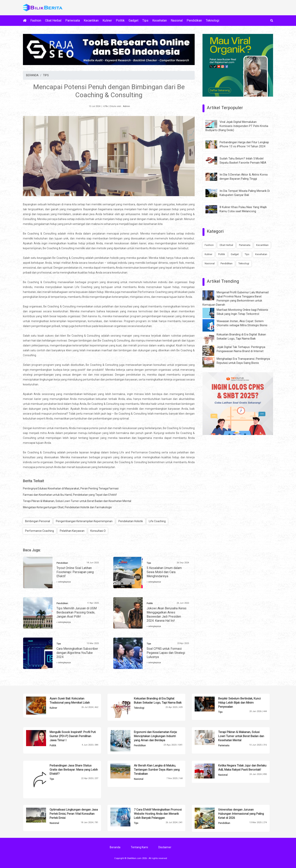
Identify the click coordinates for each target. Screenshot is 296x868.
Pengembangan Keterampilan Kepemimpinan (84, 521)
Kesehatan (160, 20)
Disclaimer (165, 847)
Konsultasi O (98, 531)
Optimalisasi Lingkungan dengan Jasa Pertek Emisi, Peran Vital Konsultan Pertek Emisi (74, 814)
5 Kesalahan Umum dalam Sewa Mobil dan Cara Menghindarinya (164, 572)
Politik (120, 20)
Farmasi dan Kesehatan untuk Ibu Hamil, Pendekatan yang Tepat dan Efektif (70, 495)
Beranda (115, 847)
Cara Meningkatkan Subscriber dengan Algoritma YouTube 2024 (77, 653)
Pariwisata (73, 20)
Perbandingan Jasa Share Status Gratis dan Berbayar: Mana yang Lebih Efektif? (74, 770)
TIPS (46, 75)
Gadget (133, 20)
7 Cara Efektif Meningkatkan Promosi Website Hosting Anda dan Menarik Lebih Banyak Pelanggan (158, 814)
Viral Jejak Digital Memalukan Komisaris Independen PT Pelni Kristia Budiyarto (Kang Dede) (237, 126)
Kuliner (107, 20)
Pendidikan (194, 20)
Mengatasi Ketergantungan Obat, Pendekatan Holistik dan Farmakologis (67, 507)
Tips (145, 20)
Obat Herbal (53, 20)
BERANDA (32, 75)
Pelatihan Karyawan (72, 531)
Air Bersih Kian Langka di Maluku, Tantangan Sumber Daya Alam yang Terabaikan (157, 770)
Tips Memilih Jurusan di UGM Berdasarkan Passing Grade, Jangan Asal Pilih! (77, 612)
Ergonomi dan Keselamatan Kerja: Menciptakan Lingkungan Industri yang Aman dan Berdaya (156, 736)
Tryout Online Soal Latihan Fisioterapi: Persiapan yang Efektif (75, 572)
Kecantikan (91, 20)
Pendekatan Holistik (131, 521)
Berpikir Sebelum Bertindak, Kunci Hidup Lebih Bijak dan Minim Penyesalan (239, 703)
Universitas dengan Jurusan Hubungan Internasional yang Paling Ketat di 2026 (241, 814)
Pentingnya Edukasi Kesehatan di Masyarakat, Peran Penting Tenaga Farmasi (71, 488)
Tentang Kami (139, 847)
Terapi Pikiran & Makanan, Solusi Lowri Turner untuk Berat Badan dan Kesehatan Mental (77, 501)
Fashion (36, 20)
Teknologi (212, 20)
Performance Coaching (39, 531)
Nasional (177, 20)
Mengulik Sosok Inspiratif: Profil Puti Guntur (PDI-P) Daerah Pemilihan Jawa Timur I (73, 736)
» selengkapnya (64, 582)
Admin (126, 106)
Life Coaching (157, 521)
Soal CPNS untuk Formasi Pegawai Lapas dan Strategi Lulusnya (166, 653)
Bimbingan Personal (38, 521)
